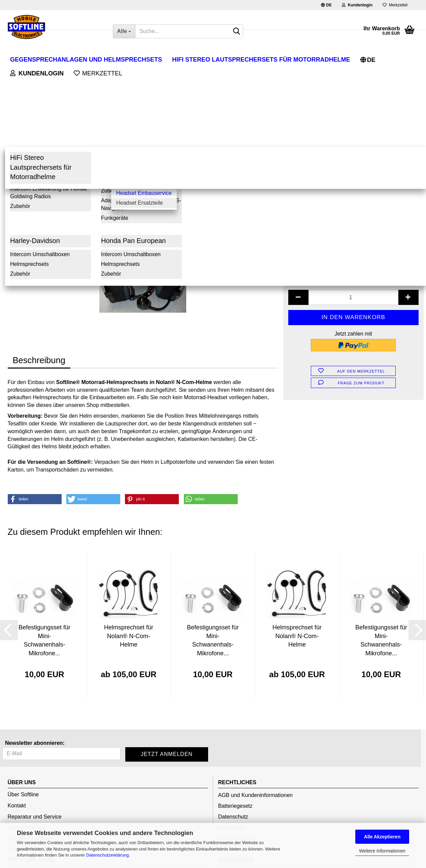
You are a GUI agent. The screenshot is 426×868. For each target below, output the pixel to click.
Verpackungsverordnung (37, 803)
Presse (227, 811)
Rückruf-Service (27, 747)
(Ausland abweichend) (366, 139)
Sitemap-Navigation (31, 758)
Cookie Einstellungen (33, 768)
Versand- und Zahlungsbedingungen (51, 813)
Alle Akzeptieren (382, 837)
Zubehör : (301, 158)
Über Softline (23, 714)
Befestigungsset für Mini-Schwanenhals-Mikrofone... (44, 560)
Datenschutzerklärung (107, 855)
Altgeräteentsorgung (32, 792)
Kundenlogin (357, 5)
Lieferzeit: (301, 131)
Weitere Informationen (382, 851)
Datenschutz (233, 736)
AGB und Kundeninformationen (255, 714)
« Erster (21, 91)
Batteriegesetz (235, 725)
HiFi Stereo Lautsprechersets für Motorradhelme (261, 60)
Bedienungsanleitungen (246, 791)
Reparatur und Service (35, 736)
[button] (35, 418)
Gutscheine (232, 801)
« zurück (46, 91)
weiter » (72, 91)
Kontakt (17, 725)
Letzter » (99, 91)
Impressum (232, 747)
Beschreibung (39, 279)
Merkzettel (395, 5)
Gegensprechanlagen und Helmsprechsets (86, 60)
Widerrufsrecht (236, 757)
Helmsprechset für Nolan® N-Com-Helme (129, 555)
